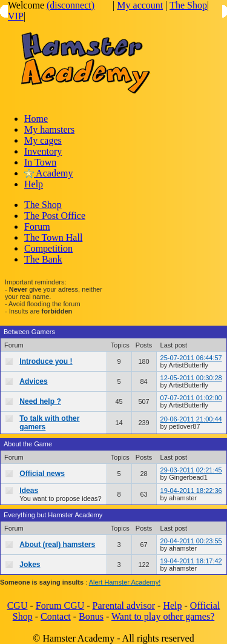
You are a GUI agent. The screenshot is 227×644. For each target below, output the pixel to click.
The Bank (43, 259)
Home (36, 119)
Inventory (43, 151)
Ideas (29, 491)
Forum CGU (60, 605)
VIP (16, 16)
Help (34, 184)
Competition (48, 248)
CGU (18, 605)
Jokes (30, 565)
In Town (40, 162)
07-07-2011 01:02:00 (191, 398)
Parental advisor (124, 605)
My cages (43, 140)
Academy (48, 173)
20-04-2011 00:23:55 (191, 541)
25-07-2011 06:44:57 (191, 358)
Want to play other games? (163, 616)
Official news (42, 474)
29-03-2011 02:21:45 (191, 470)
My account (140, 5)
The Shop (188, 5)
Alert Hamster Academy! (125, 582)
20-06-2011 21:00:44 (191, 419)
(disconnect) (71, 5)
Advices (33, 381)
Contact (56, 616)
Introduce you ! (46, 361)
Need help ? (40, 401)
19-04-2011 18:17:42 (191, 561)
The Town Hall (53, 237)
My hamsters (49, 129)
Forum (37, 226)
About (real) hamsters (57, 545)
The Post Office (55, 216)
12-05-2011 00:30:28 (191, 378)
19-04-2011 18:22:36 (191, 491)
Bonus (91, 616)
